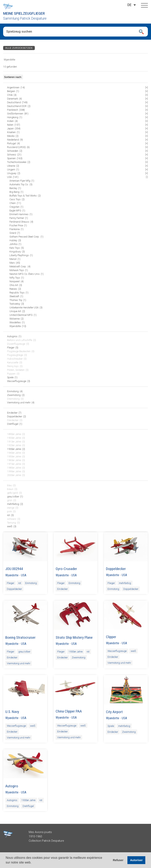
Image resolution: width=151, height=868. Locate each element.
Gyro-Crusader (66, 569)
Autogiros (12, 800)
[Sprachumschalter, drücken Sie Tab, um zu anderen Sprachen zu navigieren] (129, 5)
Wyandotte (12, 575)
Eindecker (62, 589)
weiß (133, 651)
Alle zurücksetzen (19, 48)
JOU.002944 (14, 569)
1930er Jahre (76, 652)
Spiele (111, 726)
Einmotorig (31, 583)
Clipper (111, 637)
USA (24, 575)
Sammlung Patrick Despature (25, 18)
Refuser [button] (118, 860)
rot (20, 583)
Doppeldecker (14, 589)
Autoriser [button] (136, 860)
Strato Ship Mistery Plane (74, 637)
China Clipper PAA (69, 711)
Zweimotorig (79, 657)
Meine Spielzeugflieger (24, 14)
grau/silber (24, 652)
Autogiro (12, 786)
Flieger (11, 583)
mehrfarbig (125, 583)
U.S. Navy (12, 712)
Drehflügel (28, 806)
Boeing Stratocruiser (20, 637)
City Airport (114, 712)
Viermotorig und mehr (19, 663)
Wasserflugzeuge (117, 651)
